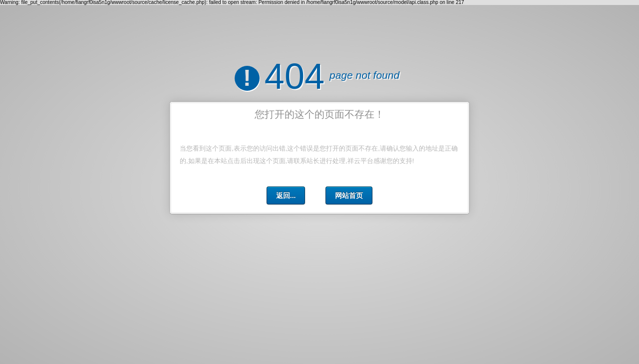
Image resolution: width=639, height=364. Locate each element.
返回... (286, 195)
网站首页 (349, 195)
